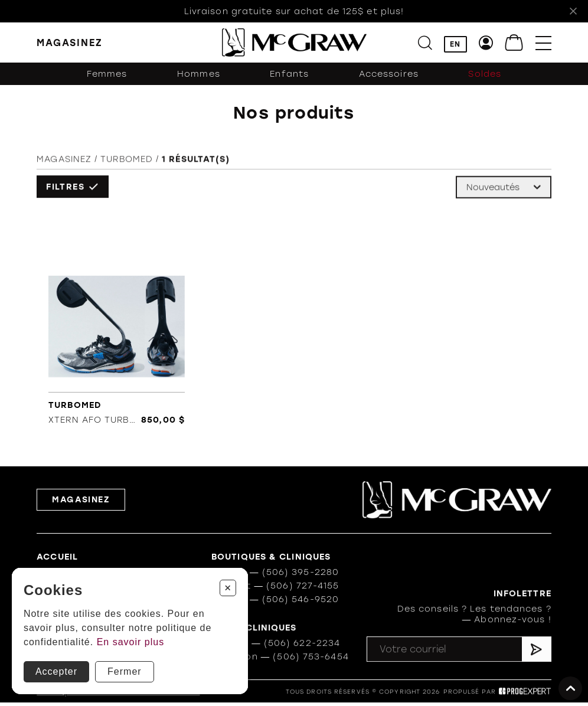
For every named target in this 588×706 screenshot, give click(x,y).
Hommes (199, 74)
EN (455, 44)
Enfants (289, 74)
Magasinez (64, 161)
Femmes (107, 74)
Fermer (125, 671)
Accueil (57, 557)
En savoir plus (131, 642)
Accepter (56, 671)
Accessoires (389, 74)
